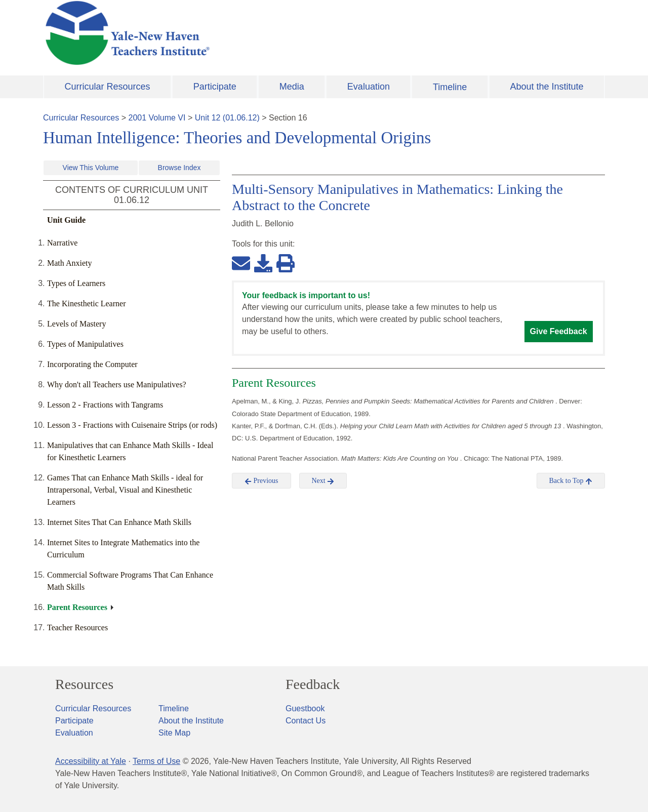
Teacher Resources (77, 627)
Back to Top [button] (571, 481)
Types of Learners (76, 283)
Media (292, 87)
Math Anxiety (69, 263)
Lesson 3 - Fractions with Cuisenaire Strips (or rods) (132, 425)
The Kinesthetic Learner (86, 303)
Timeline (450, 87)
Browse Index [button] (179, 168)
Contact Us (306, 721)
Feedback (313, 684)
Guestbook (305, 708)
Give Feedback (559, 331)
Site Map (174, 733)
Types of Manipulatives (85, 344)
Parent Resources (77, 607)
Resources (84, 684)
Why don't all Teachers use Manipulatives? (117, 384)
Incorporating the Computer (92, 364)
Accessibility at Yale (91, 761)
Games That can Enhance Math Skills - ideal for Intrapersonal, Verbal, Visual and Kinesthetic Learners (125, 490)
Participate (215, 87)
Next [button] (323, 481)
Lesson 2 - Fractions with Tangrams (105, 405)
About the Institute (546, 87)
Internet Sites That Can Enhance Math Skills (119, 522)
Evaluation (369, 87)
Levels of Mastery (76, 324)
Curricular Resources (108, 87)
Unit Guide (66, 220)
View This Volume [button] (91, 168)
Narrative (62, 243)
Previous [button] (261, 481)
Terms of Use (156, 761)
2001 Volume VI (157, 118)
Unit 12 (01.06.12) (227, 118)
